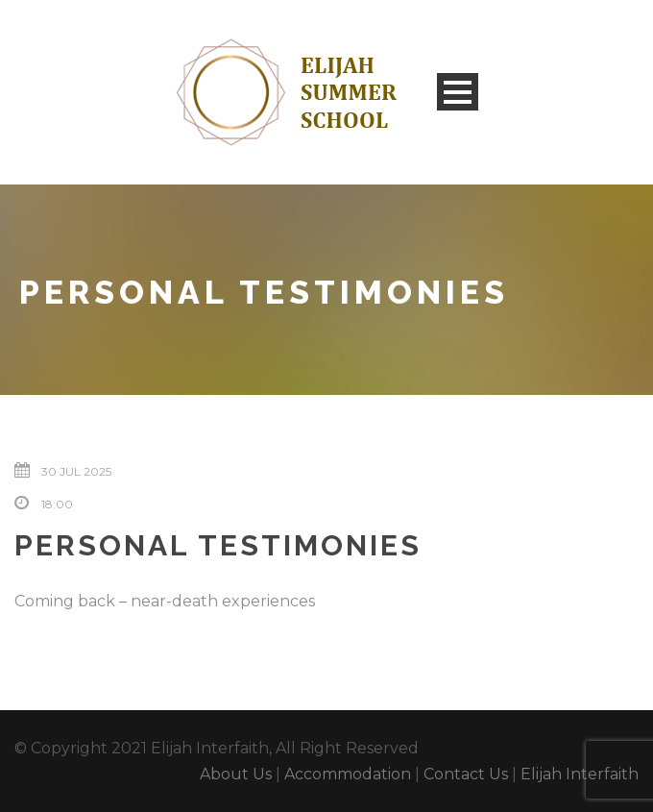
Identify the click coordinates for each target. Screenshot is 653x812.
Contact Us (466, 774)
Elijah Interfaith (580, 774)
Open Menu (458, 92)
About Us (236, 774)
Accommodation (348, 774)
